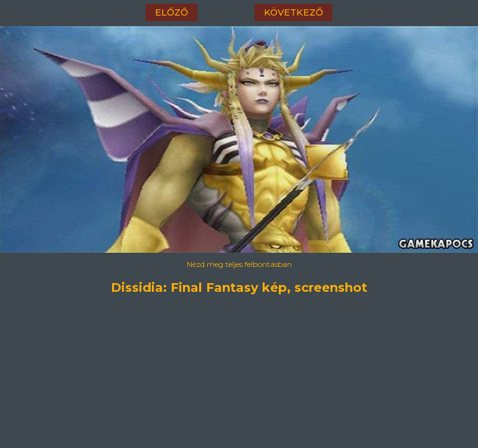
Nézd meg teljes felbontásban (239, 264)
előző (171, 12)
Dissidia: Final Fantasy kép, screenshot (239, 287)
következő (293, 12)
